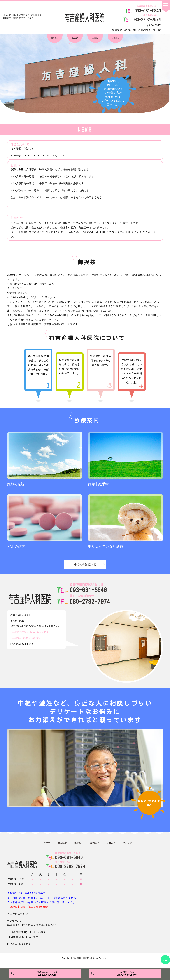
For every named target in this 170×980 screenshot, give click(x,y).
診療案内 (95, 38)
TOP (165, 961)
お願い (15, 165)
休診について (20, 144)
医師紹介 (75, 38)
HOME (48, 843)
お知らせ (127, 843)
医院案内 (55, 38)
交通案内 (115, 38)
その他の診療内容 (85, 565)
